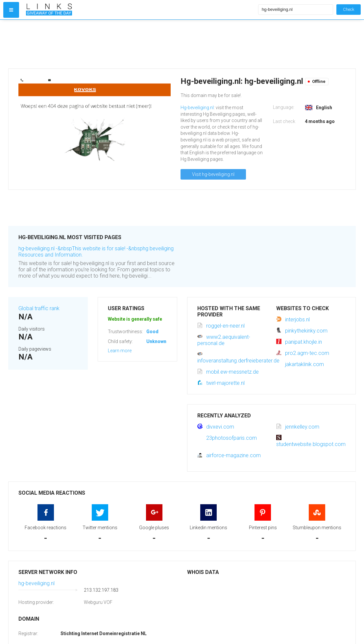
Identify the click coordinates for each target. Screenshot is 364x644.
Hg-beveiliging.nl (197, 108)
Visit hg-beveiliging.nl (213, 174)
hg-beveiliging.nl (36, 583)
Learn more (120, 351)
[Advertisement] (141, 44)
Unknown (156, 341)
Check (349, 9)
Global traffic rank (39, 308)
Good (152, 332)
